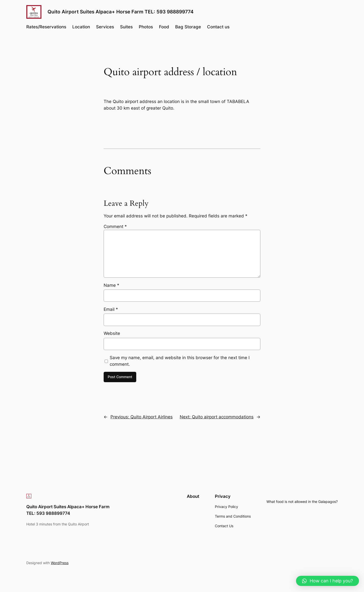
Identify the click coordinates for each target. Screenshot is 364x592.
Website (112, 333)
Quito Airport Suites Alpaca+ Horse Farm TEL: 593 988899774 (121, 12)
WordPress (60, 563)
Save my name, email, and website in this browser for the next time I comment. (180, 361)
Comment (115, 227)
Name (111, 285)
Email (111, 309)
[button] (327, 581)
